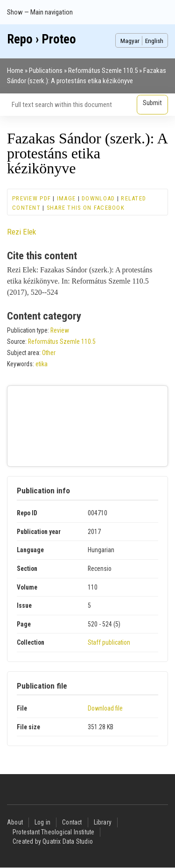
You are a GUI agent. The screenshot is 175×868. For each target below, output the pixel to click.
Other (49, 353)
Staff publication (109, 642)
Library (103, 822)
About (15, 822)
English (154, 41)
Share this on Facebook (86, 208)
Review (60, 330)
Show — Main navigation (40, 12)
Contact (72, 822)
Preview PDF (31, 198)
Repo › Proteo (42, 39)
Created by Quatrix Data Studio (53, 841)
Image (66, 198)
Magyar (130, 41)
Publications (46, 71)
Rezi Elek (21, 232)
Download (98, 198)
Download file (105, 708)
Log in (42, 822)
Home (15, 71)
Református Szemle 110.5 (103, 71)
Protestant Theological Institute (53, 832)
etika (42, 364)
